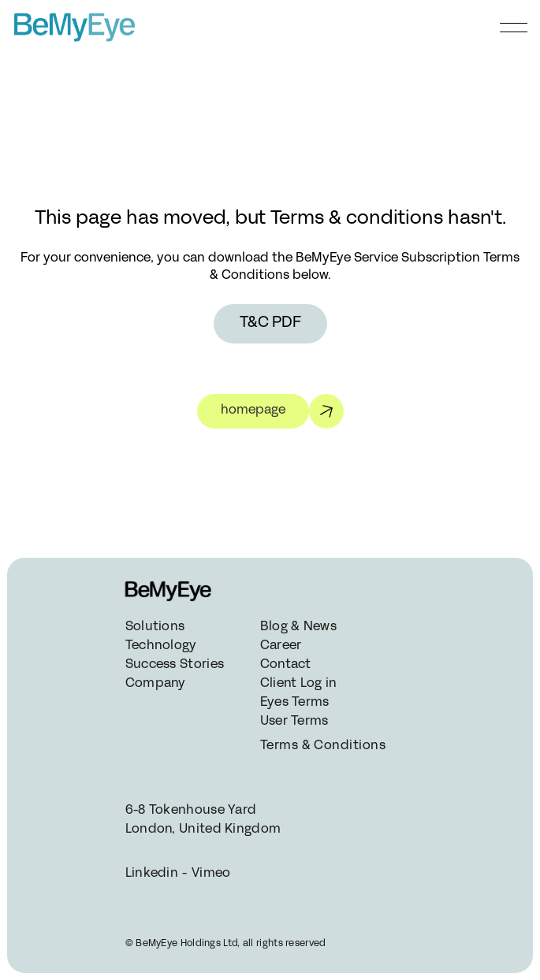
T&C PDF (270, 323)
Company (156, 684)
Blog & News (298, 627)
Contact (286, 665)
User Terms (294, 722)
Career (281, 646)
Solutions (155, 627)
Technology (161, 646)
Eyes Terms (295, 703)
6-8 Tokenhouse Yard (191, 811)
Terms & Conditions (322, 746)
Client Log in (299, 684)
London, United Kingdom (203, 830)
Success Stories (175, 665)
